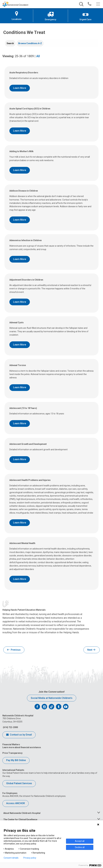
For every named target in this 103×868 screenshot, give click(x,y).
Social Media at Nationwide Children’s (52, 698)
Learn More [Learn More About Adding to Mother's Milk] (20, 170)
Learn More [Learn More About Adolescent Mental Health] (20, 579)
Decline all (80, 847)
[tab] (10, 43)
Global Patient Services (19, 783)
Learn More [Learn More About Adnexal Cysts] (20, 345)
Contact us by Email (19, 735)
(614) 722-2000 (10, 727)
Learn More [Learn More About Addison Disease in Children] (20, 220)
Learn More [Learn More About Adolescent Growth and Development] (20, 459)
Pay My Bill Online (16, 760)
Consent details (11, 858)
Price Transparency (12, 753)
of (24, 56)
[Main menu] (98, 4)
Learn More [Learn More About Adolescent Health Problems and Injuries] (20, 523)
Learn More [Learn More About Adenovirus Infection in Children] (20, 259)
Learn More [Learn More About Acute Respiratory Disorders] (20, 88)
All (38, 56)
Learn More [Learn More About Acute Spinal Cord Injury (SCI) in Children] (20, 131)
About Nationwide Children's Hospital (22, 813)
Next (91, 650)
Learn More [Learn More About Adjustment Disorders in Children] (20, 302)
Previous (14, 650)
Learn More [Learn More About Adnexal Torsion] (20, 387)
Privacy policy (30, 858)
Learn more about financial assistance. (22, 747)
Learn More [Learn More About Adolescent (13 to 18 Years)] (20, 423)
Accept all (80, 841)
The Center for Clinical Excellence (20, 819)
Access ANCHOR (16, 803)
